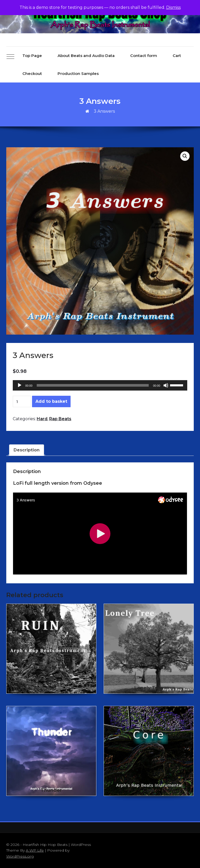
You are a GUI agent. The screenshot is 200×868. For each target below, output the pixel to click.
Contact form (144, 56)
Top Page (32, 56)
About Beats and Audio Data (86, 56)
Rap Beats (60, 419)
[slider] (93, 385)
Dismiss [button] (173, 7)
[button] (185, 156)
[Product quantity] (22, 401)
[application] (100, 385)
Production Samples (78, 74)
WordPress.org (20, 856)
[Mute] (166, 385)
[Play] (20, 385)
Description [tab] (27, 450)
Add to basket (51, 401)
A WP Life (35, 850)
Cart (177, 56)
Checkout (32, 74)
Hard (42, 419)
